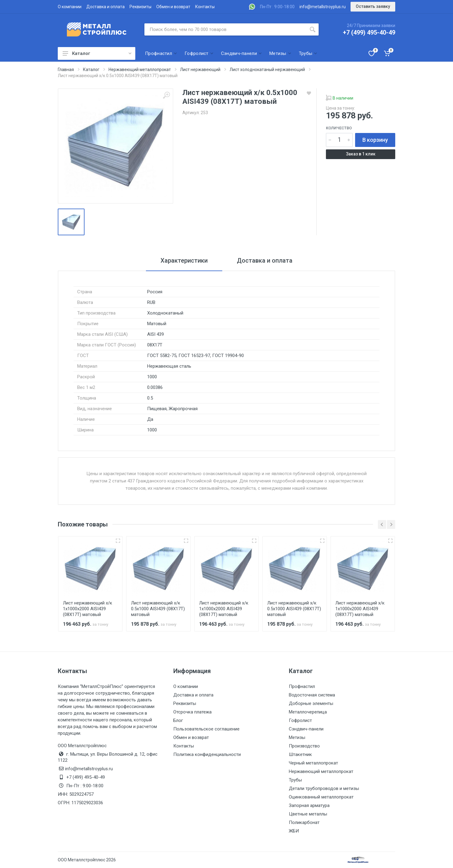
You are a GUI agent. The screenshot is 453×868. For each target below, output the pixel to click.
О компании (70, 7)
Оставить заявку (373, 6)
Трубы (295, 780)
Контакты (205, 7)
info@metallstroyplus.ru (323, 7)
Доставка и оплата (105, 7)
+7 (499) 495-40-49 (369, 32)
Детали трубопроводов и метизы (324, 788)
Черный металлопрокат (313, 763)
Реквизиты (140, 7)
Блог (178, 720)
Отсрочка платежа (192, 712)
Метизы (297, 737)
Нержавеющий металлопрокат (321, 771)
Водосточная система (312, 695)
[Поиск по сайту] (225, 29)
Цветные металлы (308, 814)
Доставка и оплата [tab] (265, 260)
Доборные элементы (311, 703)
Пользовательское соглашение (206, 729)
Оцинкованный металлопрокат (321, 797)
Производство (304, 746)
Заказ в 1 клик (361, 154)
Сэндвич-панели (306, 729)
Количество (339, 128)
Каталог (97, 53)
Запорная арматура (309, 805)
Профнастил (302, 686)
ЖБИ (294, 831)
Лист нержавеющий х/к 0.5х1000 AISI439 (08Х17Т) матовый (158, 609)
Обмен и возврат (173, 7)
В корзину (375, 140)
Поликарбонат (304, 822)
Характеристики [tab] (184, 260)
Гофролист (300, 720)
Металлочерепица (308, 712)
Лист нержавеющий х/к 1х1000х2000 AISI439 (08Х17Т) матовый (88, 609)
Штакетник (300, 754)
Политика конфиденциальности (207, 754)
